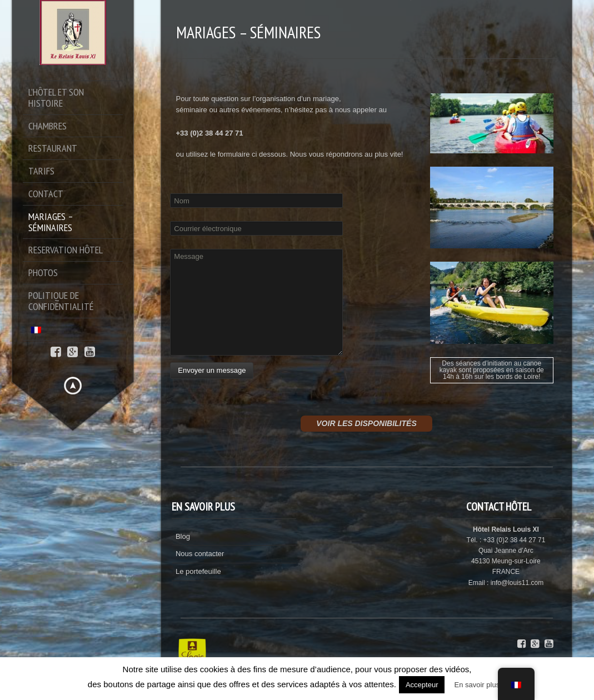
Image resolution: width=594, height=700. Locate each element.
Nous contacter (200, 554)
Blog (183, 536)
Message (256, 302)
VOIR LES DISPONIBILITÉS (366, 423)
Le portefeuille (198, 571)
